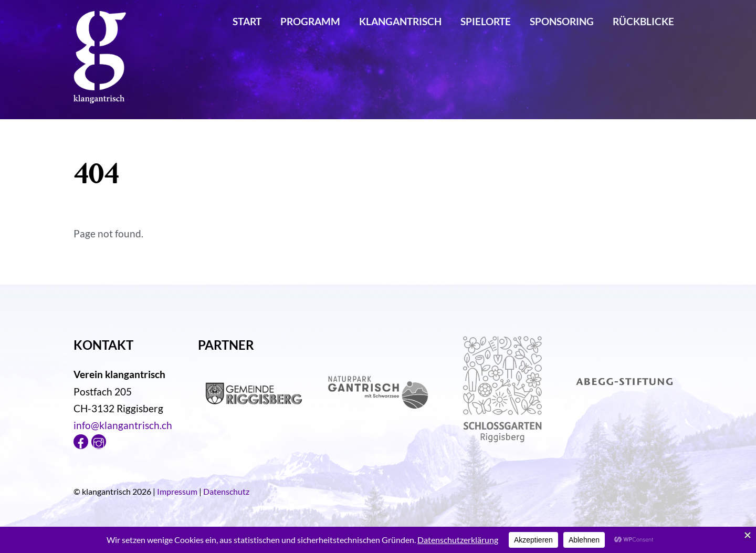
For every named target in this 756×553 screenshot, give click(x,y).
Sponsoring (562, 21)
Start (247, 21)
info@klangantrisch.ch (123, 425)
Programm (310, 21)
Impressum (177, 491)
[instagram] (99, 440)
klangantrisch (400, 21)
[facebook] (81, 440)
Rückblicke (643, 21)
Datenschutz (226, 491)
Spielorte (486, 21)
